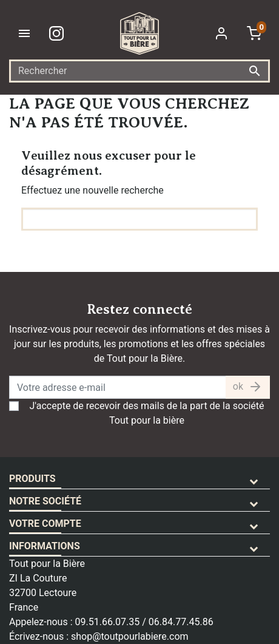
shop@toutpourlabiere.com (130, 636)
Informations (45, 546)
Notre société (45, 501)
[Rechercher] (139, 71)
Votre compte (45, 524)
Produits (32, 479)
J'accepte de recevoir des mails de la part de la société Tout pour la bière (147, 413)
